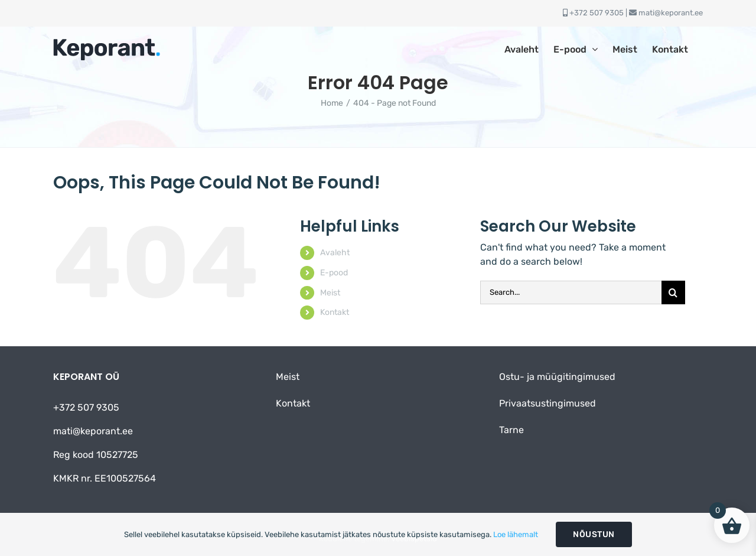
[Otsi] (673, 292)
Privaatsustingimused (548, 403)
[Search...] (571, 292)
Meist (330, 293)
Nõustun (594, 534)
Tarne (511, 430)
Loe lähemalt (516, 534)
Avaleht (335, 253)
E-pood (334, 273)
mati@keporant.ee (671, 13)
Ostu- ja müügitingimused (557, 377)
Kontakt (335, 312)
